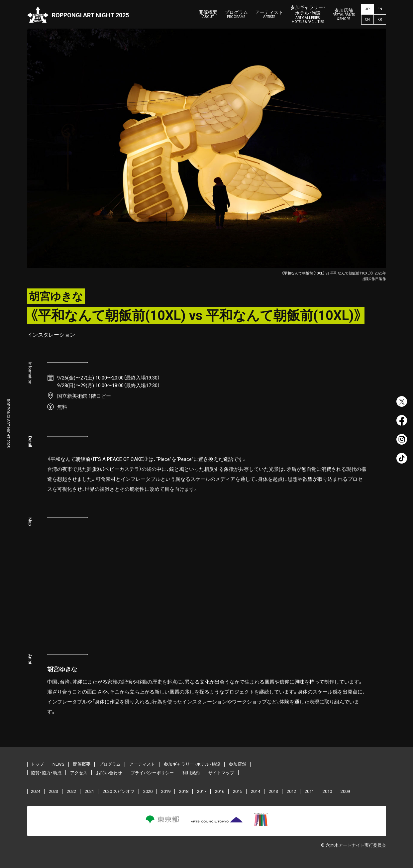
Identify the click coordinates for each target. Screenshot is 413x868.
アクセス (79, 773)
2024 (36, 791)
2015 (238, 791)
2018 (184, 791)
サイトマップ (221, 773)
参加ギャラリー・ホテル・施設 (308, 14)
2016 (220, 791)
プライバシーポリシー (152, 773)
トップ (37, 764)
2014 (256, 791)
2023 (53, 791)
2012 (291, 791)
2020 (148, 791)
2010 (327, 791)
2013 (273, 791)
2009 (345, 791)
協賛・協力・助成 (46, 773)
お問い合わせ (109, 773)
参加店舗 (344, 14)
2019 (166, 791)
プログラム (236, 14)
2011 (309, 791)
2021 (89, 791)
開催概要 (208, 14)
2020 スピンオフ (119, 791)
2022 (71, 791)
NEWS (58, 764)
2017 (202, 791)
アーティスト (269, 14)
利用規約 (191, 773)
